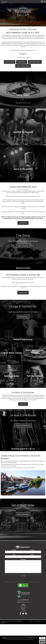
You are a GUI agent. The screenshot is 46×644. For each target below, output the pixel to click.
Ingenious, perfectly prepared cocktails (23, 312)
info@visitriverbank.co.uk (24, 602)
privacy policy (4, 638)
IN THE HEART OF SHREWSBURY (23, 190)
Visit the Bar (23, 293)
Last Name (32, 550)
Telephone (32, 555)
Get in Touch (10, 62)
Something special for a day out (23, 449)
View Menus (23, 223)
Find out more (23, 317)
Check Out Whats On (23, 425)
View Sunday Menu (23, 66)
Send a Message (23, 514)
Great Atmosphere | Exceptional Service (23, 241)
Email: (19, 602)
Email (14, 555)
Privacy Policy (31, 621)
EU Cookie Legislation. (30, 637)
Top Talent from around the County (23, 421)
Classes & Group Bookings (23, 340)
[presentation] (23, 579)
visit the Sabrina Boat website (28, 468)
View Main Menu (35, 62)
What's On (23, 404)
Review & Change (42, 642)
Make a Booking (23, 246)
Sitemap (43, 621)
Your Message (23, 560)
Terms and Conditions (38, 621)
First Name (14, 550)
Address (23, 604)
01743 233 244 (25, 600)
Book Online (22, 62)
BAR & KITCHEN (23, 15)
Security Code (23, 576)
